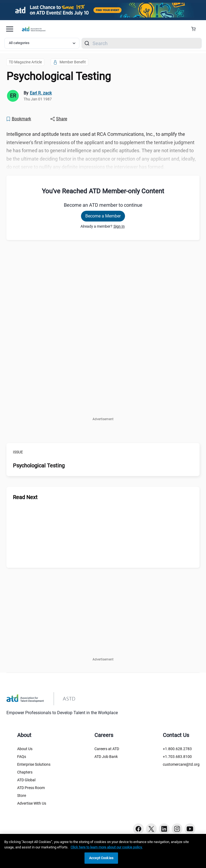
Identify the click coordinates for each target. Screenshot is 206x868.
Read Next (25, 497)
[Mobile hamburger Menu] (10, 29)
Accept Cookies (101, 858)
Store (22, 796)
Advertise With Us (32, 803)
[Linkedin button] (164, 829)
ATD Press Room (31, 788)
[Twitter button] (151, 829)
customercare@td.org (181, 764)
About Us (25, 749)
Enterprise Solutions (34, 764)
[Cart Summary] (195, 29)
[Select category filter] (42, 43)
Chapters (25, 772)
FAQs (22, 757)
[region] (103, 851)
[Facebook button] (138, 829)
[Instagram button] (177, 829)
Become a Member (103, 216)
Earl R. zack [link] (41, 93)
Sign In (119, 226)
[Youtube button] (190, 829)
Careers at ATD (107, 749)
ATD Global (26, 780)
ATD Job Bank (106, 757)
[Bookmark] (19, 119)
